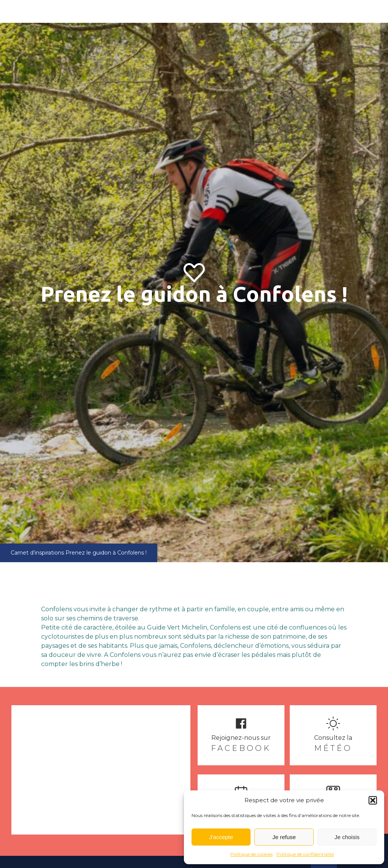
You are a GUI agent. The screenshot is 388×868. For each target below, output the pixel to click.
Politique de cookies (251, 854)
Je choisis (347, 837)
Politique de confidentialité (305, 854)
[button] (373, 800)
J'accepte (221, 837)
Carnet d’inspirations (37, 553)
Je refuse (284, 837)
